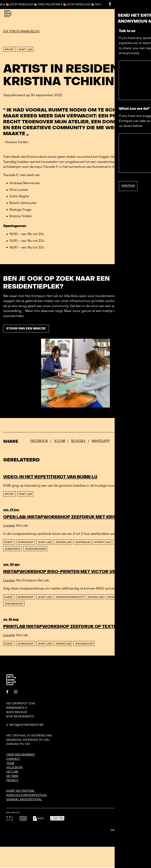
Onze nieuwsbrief (21, 755)
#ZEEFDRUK (12, 550)
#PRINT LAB (102, 543)
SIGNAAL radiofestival (24, 800)
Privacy (12, 781)
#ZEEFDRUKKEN (35, 550)
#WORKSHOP (14, 604)
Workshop (25, 543)
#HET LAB (44, 543)
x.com (60, 442)
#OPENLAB (82, 543)
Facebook (39, 442)
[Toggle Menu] (139, 14)
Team (10, 764)
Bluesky (79, 442)
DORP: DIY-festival (21, 791)
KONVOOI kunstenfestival (27, 796)
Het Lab (12, 772)
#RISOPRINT (115, 598)
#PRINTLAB (122, 543)
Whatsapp (101, 442)
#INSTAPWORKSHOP (69, 598)
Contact (131, 4)
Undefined (140, 831)
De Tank (12, 777)
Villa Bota (14, 768)
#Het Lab (25, 495)
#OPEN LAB (63, 543)
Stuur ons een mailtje (27, 329)
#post (9, 495)
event (9, 543)
